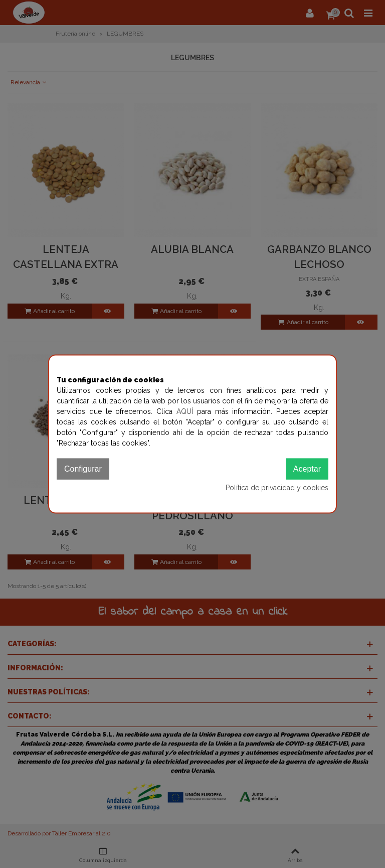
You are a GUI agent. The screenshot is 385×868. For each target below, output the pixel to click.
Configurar (83, 469)
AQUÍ (187, 411)
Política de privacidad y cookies (277, 488)
